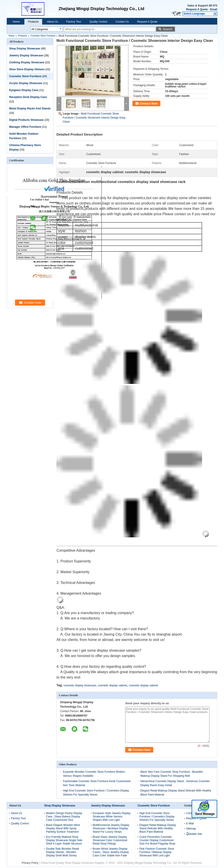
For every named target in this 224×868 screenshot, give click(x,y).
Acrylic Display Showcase (26, 83)
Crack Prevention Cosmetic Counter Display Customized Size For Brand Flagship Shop (157, 840)
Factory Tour (74, 22)
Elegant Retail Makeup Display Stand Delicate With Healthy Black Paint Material (158, 828)
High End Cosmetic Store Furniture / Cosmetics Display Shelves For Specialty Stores (157, 817)
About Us (52, 22)
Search (168, 29)
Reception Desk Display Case (28, 97)
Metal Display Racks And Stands (30, 108)
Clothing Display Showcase (27, 62)
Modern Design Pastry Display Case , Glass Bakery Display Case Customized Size (64, 817)
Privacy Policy (30, 863)
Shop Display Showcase (25, 49)
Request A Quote (197, 9)
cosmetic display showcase (80, 685)
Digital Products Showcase (26, 120)
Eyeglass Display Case (24, 90)
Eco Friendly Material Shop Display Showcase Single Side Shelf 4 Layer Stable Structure (64, 840)
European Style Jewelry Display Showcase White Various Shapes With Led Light (112, 817)
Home (16, 22)
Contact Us (122, 22)
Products (33, 22)
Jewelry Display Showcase (26, 55)
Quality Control (98, 22)
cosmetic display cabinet (112, 685)
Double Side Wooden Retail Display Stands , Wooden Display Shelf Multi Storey (62, 852)
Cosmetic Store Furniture (43, 36)
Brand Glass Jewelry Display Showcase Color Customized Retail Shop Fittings (110, 840)
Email (214, 9)
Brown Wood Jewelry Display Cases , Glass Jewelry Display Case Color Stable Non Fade (111, 852)
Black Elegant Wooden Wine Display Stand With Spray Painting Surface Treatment (63, 828)
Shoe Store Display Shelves (27, 69)
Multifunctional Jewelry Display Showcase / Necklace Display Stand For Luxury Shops (111, 828)
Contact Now (149, 103)
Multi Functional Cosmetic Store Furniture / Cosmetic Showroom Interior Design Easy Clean (94, 118)
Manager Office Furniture (25, 127)
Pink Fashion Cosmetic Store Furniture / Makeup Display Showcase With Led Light (157, 852)
